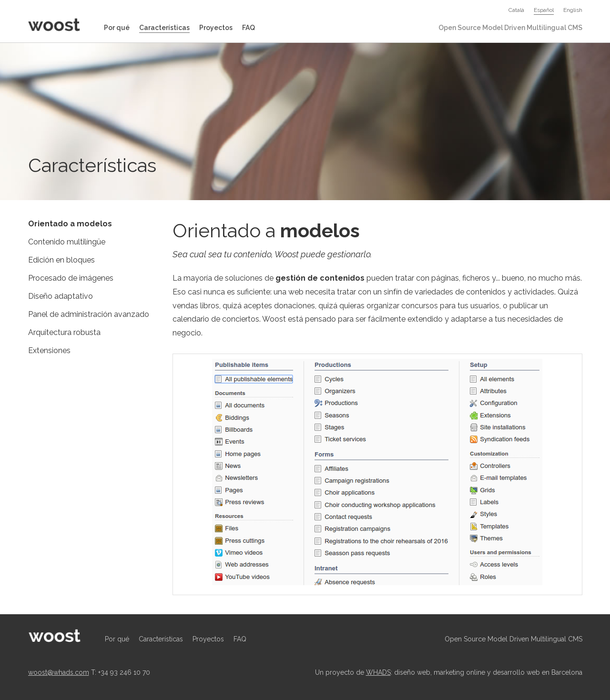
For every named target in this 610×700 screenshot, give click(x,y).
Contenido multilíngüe (67, 242)
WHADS (378, 672)
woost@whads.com (59, 672)
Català (516, 10)
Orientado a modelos (70, 224)
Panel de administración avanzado (89, 314)
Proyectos (216, 28)
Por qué (117, 28)
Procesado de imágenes (71, 278)
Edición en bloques (61, 260)
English (573, 10)
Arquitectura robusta (64, 332)
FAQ (249, 28)
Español (544, 10)
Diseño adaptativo (61, 296)
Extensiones (49, 350)
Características (164, 28)
